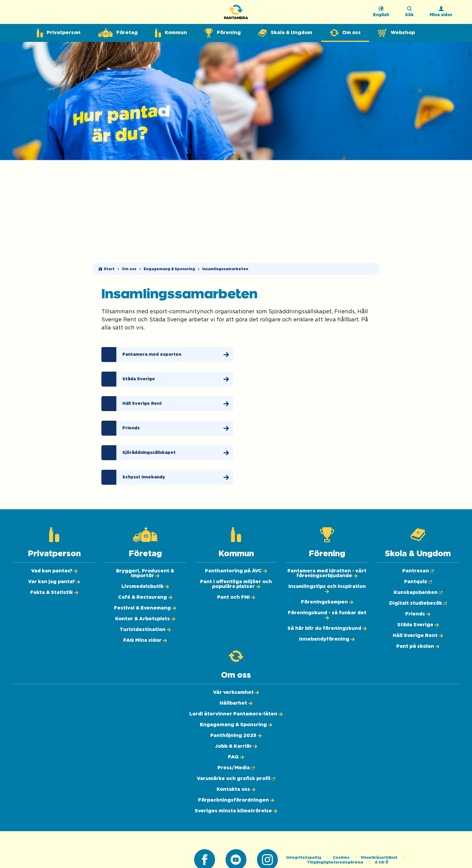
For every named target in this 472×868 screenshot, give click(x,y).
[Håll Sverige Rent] (167, 404)
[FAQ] (236, 757)
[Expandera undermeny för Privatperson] (59, 33)
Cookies (342, 858)
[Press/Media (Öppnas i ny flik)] (236, 768)
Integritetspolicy (304, 858)
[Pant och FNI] (236, 597)
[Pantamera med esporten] (167, 355)
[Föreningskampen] (327, 602)
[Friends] (167, 428)
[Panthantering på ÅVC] (236, 571)
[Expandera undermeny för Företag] (118, 33)
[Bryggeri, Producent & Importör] (145, 573)
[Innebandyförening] (327, 639)
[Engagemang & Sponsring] (236, 725)
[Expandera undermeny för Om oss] (345, 33)
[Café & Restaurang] (145, 597)
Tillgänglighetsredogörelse (336, 862)
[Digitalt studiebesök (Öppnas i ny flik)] (418, 603)
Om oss (129, 269)
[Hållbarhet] (236, 703)
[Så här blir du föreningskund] (327, 628)
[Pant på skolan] (418, 646)
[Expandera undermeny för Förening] (223, 33)
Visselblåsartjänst (380, 858)
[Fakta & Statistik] (54, 592)
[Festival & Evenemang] (145, 608)
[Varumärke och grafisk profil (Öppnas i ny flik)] (236, 779)
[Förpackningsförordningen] (236, 800)
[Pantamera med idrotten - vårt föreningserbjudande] (327, 573)
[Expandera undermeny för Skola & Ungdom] (285, 33)
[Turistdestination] (145, 630)
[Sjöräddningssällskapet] (167, 453)
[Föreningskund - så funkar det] (327, 615)
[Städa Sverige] (167, 379)
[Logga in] (441, 13)
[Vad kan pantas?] (54, 571)
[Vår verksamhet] (236, 692)
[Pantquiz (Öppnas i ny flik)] (418, 582)
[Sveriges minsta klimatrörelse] (236, 811)
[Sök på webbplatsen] (409, 13)
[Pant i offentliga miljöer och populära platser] (236, 584)
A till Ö (382, 862)
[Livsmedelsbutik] (145, 586)
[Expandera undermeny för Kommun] (171, 33)
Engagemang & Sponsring (169, 269)
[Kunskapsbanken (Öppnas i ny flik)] (418, 592)
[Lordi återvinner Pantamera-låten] (236, 714)
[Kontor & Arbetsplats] (145, 619)
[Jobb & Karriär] (236, 746)
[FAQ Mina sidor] (145, 640)
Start (109, 269)
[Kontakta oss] (236, 789)
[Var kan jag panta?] (54, 582)
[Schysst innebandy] (167, 477)
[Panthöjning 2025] (236, 735)
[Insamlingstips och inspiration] (327, 589)
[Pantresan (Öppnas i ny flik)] (418, 571)
